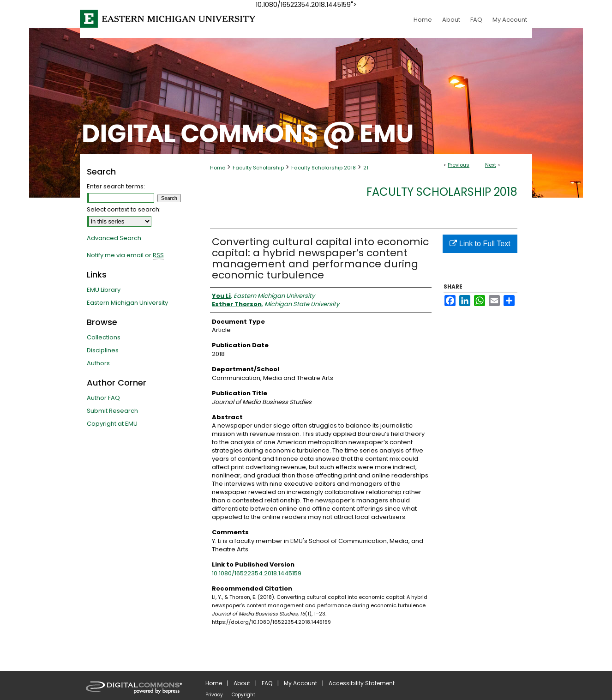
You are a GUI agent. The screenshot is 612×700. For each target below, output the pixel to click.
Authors (98, 363)
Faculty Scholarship (258, 168)
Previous (459, 165)
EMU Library (104, 290)
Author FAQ (103, 398)
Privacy (214, 695)
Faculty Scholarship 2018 (324, 168)
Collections (104, 337)
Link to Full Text (480, 244)
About (242, 683)
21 (366, 168)
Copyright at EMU (112, 424)
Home (218, 168)
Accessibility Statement (362, 683)
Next (491, 165)
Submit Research (112, 411)
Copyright (243, 695)
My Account (300, 683)
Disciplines (103, 350)
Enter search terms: (116, 186)
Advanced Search (114, 238)
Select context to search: (124, 209)
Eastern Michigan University (127, 303)
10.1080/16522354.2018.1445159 (257, 573)
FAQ (267, 683)
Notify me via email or (125, 255)
